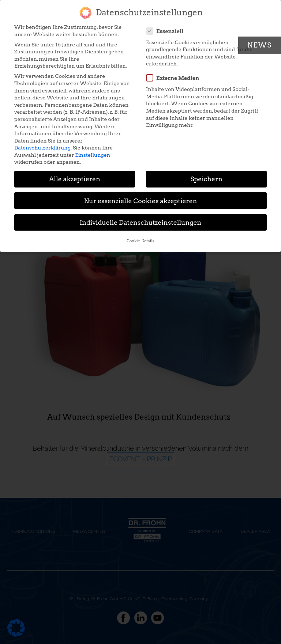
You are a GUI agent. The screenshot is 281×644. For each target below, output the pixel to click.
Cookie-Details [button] (140, 237)
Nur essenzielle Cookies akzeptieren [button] (140, 196)
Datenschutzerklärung (42, 144)
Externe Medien (175, 74)
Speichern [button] (206, 175)
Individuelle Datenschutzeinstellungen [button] (141, 218)
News (260, 45)
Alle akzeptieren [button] (75, 175)
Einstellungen (93, 151)
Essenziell (167, 27)
